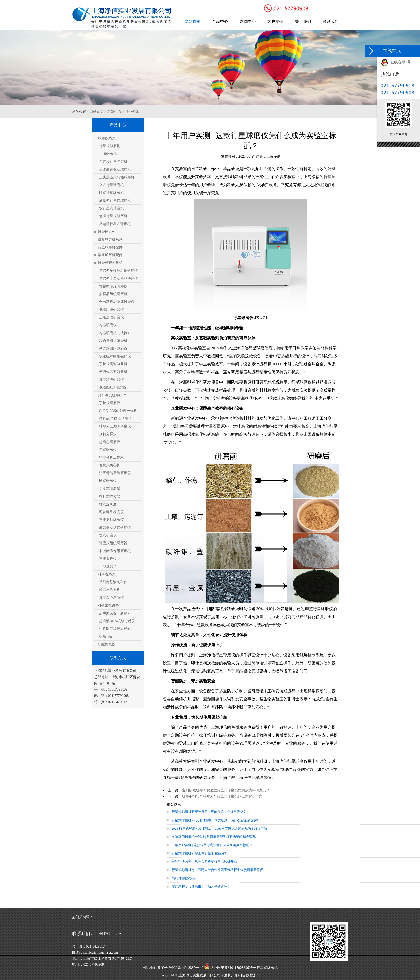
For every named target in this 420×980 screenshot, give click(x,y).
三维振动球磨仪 (111, 520)
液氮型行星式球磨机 (115, 201)
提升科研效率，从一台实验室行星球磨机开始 (204, 862)
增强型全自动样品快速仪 (118, 278)
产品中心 (220, 21)
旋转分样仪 (108, 434)
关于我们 (303, 21)
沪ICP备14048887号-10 (186, 968)
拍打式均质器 (110, 496)
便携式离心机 (110, 465)
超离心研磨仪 (110, 442)
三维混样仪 (108, 559)
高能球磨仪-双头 (184, 878)
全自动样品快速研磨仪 (117, 302)
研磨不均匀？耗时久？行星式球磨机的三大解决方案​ (222, 796)
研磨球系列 (107, 232)
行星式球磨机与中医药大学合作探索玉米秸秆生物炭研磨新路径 (217, 870)
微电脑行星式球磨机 (115, 224)
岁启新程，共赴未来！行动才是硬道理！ (201, 886)
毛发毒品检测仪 (111, 512)
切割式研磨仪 (110, 489)
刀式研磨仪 (108, 450)
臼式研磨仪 (108, 481)
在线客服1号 (396, 62)
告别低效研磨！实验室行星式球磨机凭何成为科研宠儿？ (226, 790)
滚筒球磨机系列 (110, 239)
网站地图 (149, 968)
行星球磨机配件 (110, 247)
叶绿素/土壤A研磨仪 (115, 426)
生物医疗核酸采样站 (115, 629)
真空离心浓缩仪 (111, 598)
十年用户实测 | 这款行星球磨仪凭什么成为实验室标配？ (212, 845)
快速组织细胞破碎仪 (115, 356)
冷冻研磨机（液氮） (115, 333)
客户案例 (275, 21)
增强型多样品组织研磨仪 (118, 271)
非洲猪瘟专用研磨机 (115, 551)
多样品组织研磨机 (113, 294)
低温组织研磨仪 (111, 310)
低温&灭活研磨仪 (113, 387)
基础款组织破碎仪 (113, 348)
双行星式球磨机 (111, 208)
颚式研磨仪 (108, 535)
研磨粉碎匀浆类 (110, 263)
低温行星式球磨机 (113, 216)
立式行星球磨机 (111, 185)
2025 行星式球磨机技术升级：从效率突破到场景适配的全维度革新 (219, 828)
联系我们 (331, 21)
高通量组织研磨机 (113, 341)
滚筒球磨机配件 (110, 255)
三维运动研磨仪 (111, 317)
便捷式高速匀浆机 (113, 372)
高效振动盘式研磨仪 (115, 528)
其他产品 (105, 637)
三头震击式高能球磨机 (117, 177)
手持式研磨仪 (110, 403)
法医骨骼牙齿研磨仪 (115, 473)
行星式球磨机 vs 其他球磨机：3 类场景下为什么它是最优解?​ (215, 820)
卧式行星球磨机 (111, 193)
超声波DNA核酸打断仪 (117, 621)
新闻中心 (248, 21)
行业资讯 (132, 112)
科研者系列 (107, 574)
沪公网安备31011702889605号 (230, 968)
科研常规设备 (108, 605)
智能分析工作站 (111, 457)
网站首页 (193, 21)
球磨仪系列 (107, 138)
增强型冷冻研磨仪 (113, 286)
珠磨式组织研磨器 (113, 543)
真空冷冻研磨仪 (111, 380)
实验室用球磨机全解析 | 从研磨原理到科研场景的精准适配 (214, 837)
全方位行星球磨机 (113, 162)
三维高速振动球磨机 (115, 169)
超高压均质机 (110, 590)
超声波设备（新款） (115, 613)
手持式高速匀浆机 (113, 364)
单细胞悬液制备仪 (113, 582)
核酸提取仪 (107, 644)
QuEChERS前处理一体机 (118, 411)
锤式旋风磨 (108, 504)
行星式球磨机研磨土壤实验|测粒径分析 (200, 853)
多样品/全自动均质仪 (115, 419)
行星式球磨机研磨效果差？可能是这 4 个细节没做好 (209, 812)
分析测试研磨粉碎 (112, 395)
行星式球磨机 (110, 146)
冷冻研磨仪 (108, 325)
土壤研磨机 (108, 154)
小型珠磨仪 (108, 566)
